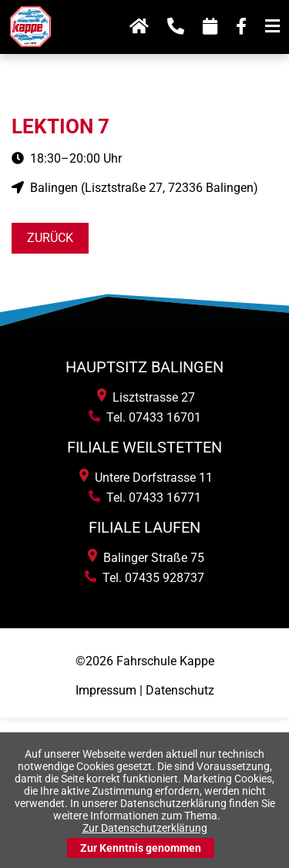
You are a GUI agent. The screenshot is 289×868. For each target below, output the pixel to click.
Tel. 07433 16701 (145, 417)
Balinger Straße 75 (146, 558)
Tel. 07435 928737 (144, 578)
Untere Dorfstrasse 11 (146, 478)
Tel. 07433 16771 (145, 498)
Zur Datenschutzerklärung (145, 828)
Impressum (106, 690)
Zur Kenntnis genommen (141, 848)
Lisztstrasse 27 (146, 397)
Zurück (50, 238)
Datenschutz (180, 690)
